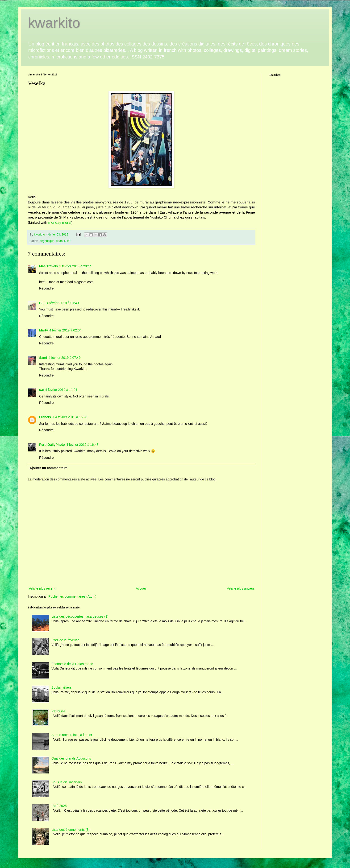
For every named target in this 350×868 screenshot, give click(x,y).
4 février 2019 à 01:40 (63, 303)
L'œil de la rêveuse (65, 640)
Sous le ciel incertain (67, 782)
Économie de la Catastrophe (72, 664)
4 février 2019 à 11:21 (61, 390)
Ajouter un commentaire (48, 468)
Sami (43, 358)
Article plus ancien (240, 588)
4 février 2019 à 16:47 (82, 445)
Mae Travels (48, 266)
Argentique (47, 241)
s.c (41, 390)
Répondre (46, 288)
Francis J (46, 417)
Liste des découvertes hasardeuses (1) (80, 616)
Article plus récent (42, 588)
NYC (67, 241)
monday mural (59, 222)
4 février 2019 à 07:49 (64, 358)
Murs (59, 241)
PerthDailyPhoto (52, 445)
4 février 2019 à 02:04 (65, 330)
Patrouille (58, 711)
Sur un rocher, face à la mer (72, 735)
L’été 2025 (59, 806)
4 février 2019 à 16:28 (71, 417)
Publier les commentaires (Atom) (72, 596)
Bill (42, 303)
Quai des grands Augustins (71, 758)
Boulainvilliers (62, 687)
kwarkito (54, 23)
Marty (44, 330)
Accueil (141, 588)
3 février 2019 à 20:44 (75, 266)
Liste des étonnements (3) (71, 830)
